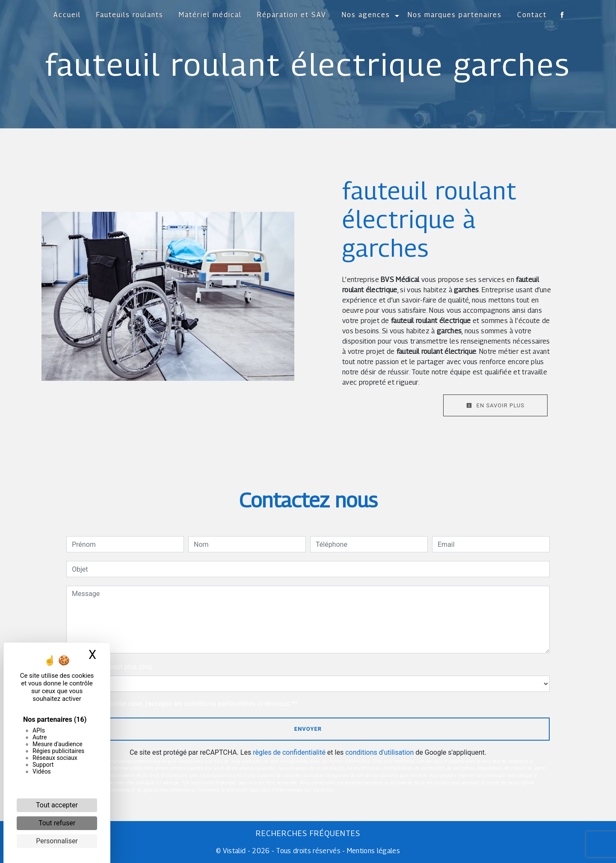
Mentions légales (373, 851)
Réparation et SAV (292, 15)
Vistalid (234, 851)
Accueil (67, 15)
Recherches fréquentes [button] (308, 833)
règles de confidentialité (289, 752)
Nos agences (366, 15)
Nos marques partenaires (455, 15)
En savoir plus (495, 405)
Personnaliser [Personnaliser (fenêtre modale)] (57, 841)
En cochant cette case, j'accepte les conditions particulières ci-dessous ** (186, 704)
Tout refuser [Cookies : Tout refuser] (57, 823)
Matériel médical (210, 15)
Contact (532, 15)
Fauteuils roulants (130, 15)
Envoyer (308, 729)
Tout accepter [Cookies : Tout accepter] (57, 805)
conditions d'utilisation (379, 752)
